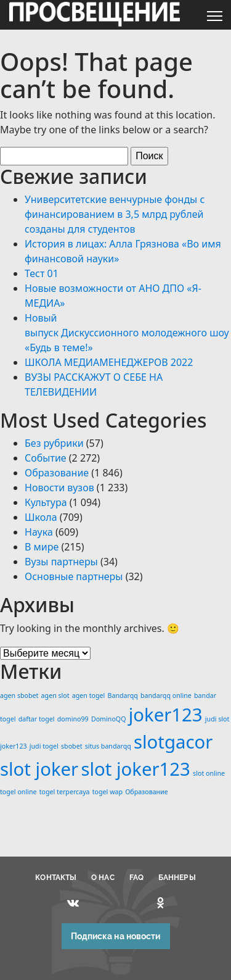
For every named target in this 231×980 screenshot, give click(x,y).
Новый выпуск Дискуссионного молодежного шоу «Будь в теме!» (127, 333)
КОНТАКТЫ (56, 878)
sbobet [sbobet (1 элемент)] (72, 746)
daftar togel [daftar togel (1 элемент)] (37, 719)
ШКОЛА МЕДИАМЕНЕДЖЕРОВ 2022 (109, 362)
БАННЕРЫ (177, 878)
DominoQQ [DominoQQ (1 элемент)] (109, 719)
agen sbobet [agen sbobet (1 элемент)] (19, 696)
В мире (42, 547)
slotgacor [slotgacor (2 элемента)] (173, 742)
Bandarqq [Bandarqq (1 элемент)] (123, 696)
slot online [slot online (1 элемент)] (209, 773)
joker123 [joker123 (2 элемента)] (166, 715)
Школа (41, 517)
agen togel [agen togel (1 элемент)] (89, 696)
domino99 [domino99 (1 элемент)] (73, 719)
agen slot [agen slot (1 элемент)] (55, 696)
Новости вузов (59, 488)
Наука (39, 532)
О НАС (103, 878)
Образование (57, 473)
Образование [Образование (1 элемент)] (146, 792)
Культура (46, 502)
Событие (46, 458)
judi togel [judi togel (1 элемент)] (44, 746)
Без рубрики (54, 443)
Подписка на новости (116, 936)
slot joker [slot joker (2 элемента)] (39, 769)
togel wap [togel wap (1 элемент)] (107, 792)
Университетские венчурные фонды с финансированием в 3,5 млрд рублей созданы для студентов (115, 214)
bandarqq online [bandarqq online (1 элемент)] (166, 696)
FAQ (136, 878)
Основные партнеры (74, 576)
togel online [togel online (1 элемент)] (18, 792)
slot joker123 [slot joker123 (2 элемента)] (136, 769)
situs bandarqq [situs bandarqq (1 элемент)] (108, 746)
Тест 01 (42, 273)
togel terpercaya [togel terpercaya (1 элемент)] (65, 792)
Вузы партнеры (61, 562)
